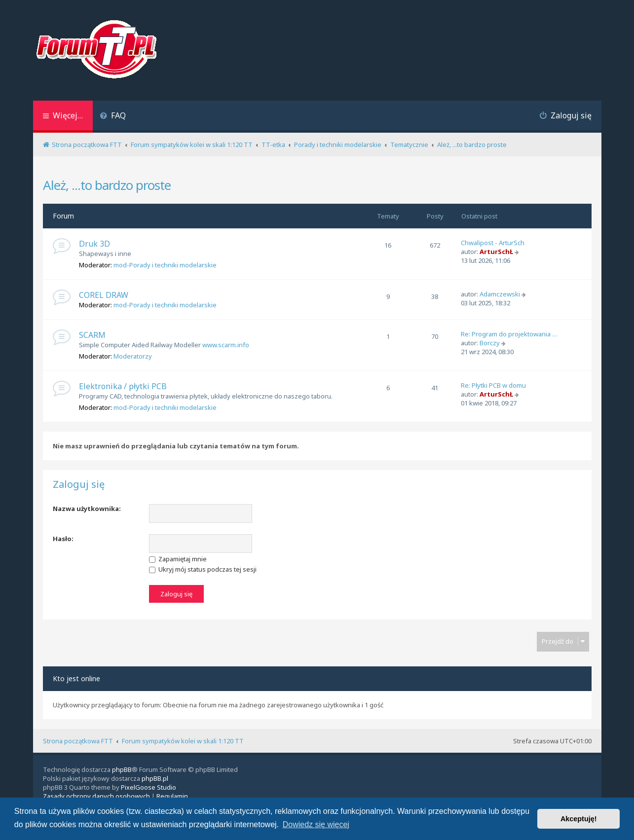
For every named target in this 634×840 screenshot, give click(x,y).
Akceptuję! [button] (579, 819)
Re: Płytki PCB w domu (493, 385)
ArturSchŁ (496, 252)
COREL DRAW (104, 295)
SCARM (92, 335)
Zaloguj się (79, 484)
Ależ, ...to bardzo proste (107, 185)
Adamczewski (500, 294)
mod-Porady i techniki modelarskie (165, 265)
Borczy (490, 343)
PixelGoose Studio (149, 787)
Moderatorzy (133, 356)
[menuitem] (113, 117)
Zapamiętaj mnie (178, 559)
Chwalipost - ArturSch (493, 243)
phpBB (122, 769)
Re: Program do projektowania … (509, 334)
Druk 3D (94, 244)
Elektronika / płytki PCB (123, 386)
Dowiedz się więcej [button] (316, 824)
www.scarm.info (226, 345)
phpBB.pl (155, 778)
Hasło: (63, 539)
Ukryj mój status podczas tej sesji (203, 569)
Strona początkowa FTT (78, 741)
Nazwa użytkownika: (87, 509)
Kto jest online (76, 678)
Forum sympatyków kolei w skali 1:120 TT (183, 741)
